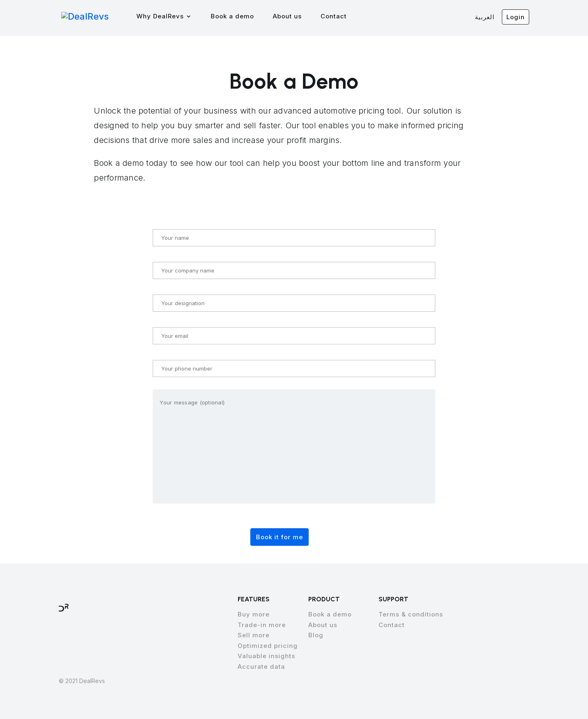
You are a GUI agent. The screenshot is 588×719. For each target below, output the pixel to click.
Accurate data (261, 667)
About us (291, 17)
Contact (338, 17)
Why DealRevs (164, 17)
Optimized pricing (268, 646)
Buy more (254, 614)
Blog (316, 635)
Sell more (254, 635)
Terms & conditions (411, 614)
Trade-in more (262, 625)
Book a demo (236, 17)
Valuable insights (266, 656)
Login (516, 17)
